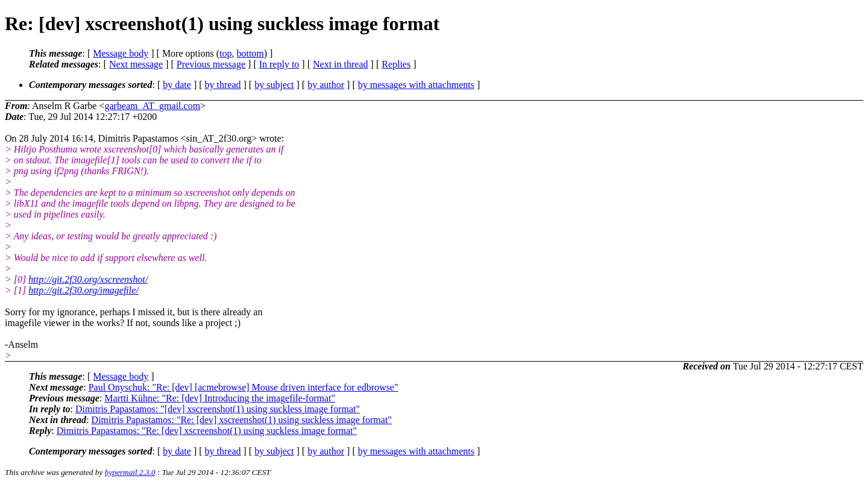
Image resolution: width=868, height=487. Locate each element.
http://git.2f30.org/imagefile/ (83, 290)
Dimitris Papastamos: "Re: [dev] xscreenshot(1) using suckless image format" (242, 420)
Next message (136, 64)
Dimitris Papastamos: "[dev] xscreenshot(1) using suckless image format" (218, 409)
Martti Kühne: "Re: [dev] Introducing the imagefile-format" (220, 398)
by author (326, 85)
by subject (274, 85)
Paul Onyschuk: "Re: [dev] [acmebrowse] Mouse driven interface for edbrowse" (244, 387)
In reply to (279, 64)
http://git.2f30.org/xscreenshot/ (88, 279)
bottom (250, 53)
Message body (121, 53)
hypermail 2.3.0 (130, 472)
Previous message (211, 64)
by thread (223, 85)
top (225, 53)
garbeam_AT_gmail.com (152, 106)
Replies (396, 64)
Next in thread (341, 64)
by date (177, 85)
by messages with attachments (416, 85)
